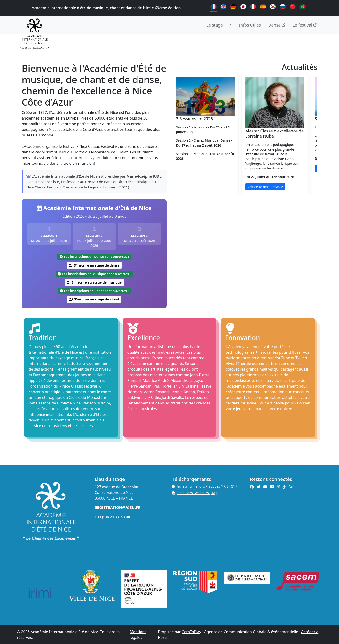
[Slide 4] (258, 199)
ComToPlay (192, 632)
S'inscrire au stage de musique (94, 282)
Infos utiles (250, 25)
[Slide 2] (241, 199)
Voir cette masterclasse (265, 187)
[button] (231, 25)
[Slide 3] (249, 199)
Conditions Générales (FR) (195, 493)
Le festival (305, 25)
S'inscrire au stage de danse (94, 265)
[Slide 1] (232, 199)
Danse (277, 25)
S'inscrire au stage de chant (94, 299)
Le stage (215, 25)
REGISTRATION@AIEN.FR (117, 508)
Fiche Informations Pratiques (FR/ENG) (205, 486)
